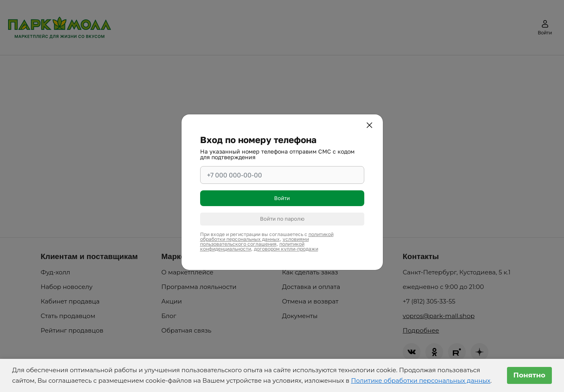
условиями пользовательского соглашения (255, 241)
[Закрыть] (371, 126)
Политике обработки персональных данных (421, 380)
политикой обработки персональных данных (267, 237)
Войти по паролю (282, 219)
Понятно (529, 375)
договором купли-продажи (286, 249)
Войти (282, 198)
